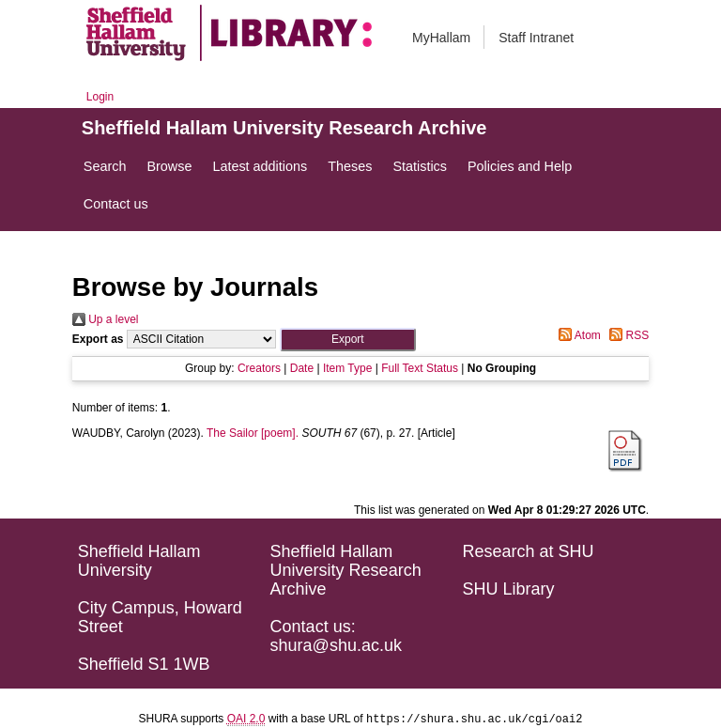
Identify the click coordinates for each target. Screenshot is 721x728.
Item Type (347, 368)
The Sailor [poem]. (253, 433)
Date (302, 368)
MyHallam (441, 38)
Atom (577, 335)
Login (100, 97)
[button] (348, 340)
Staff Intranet (536, 38)
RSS (626, 335)
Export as (98, 339)
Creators (259, 368)
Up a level (106, 319)
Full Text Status (420, 368)
